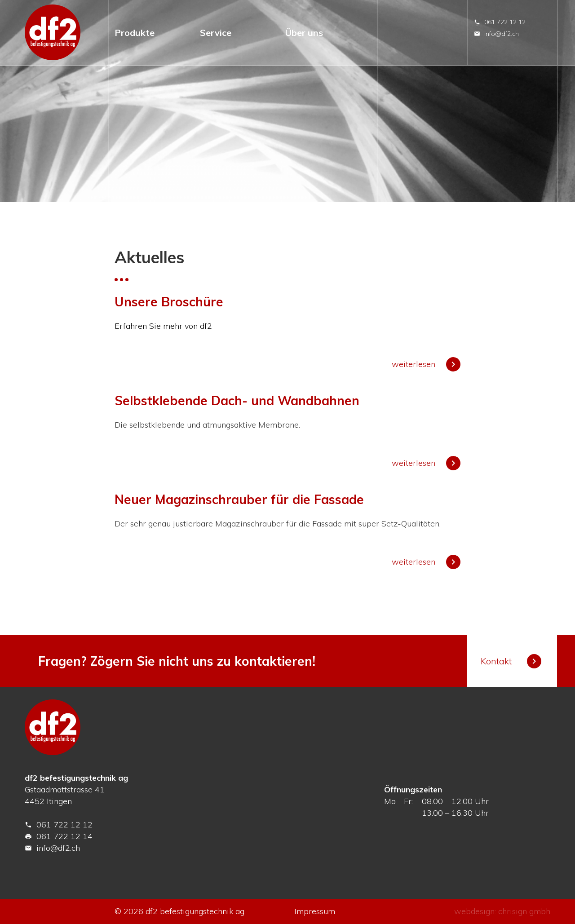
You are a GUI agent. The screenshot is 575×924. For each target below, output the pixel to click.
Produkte (135, 33)
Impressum (315, 911)
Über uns (304, 33)
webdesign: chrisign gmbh (502, 911)
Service (216, 33)
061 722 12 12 (500, 22)
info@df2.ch (496, 34)
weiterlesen (426, 364)
